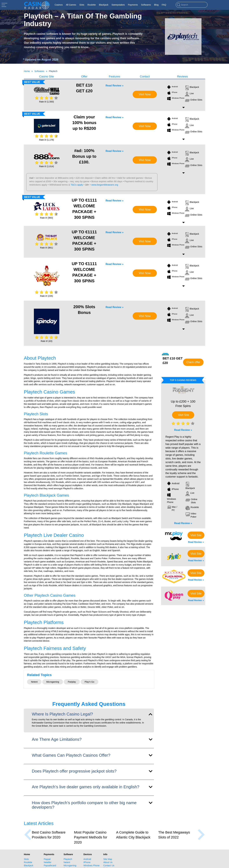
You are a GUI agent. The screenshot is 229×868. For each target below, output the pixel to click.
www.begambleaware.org (105, 185)
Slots (26, 859)
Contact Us (109, 865)
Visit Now (145, 94)
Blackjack (192, 88)
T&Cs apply (77, 185)
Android (172, 88)
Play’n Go (89, 682)
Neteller (48, 862)
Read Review (113, 86)
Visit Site (184, 415)
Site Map (108, 859)
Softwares (39, 71)
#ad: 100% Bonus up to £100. (84, 156)
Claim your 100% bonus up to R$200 (84, 123)
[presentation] (28, 835)
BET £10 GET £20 (84, 88)
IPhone (172, 93)
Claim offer (193, 362)
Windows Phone (174, 99)
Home (27, 71)
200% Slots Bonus (84, 310)
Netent (34, 682)
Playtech (68, 859)
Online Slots (194, 101)
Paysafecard (50, 865)
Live (189, 94)
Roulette (28, 862)
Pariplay (72, 682)
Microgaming (53, 682)
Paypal (47, 859)
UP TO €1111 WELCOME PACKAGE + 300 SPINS (84, 209)
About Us (108, 862)
